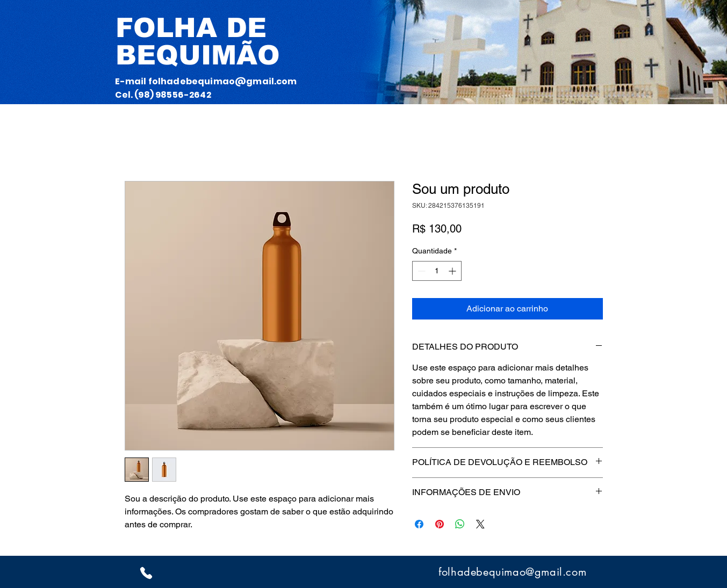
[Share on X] (480, 524)
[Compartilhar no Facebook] (419, 524)
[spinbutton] (437, 271)
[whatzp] (146, 573)
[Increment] (453, 271)
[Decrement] (420, 271)
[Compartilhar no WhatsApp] (460, 524)
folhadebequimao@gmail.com (223, 81)
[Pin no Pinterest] (440, 524)
